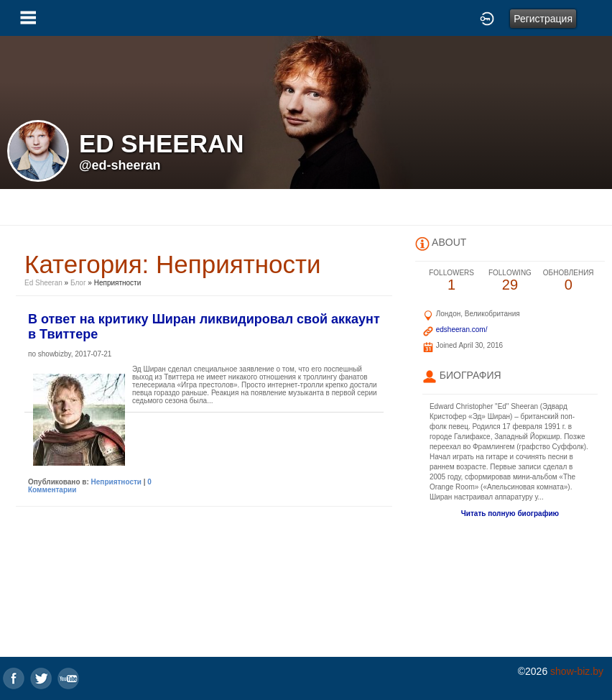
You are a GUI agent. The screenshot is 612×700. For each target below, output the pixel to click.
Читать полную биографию (510, 514)
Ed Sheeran (45, 283)
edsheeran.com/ (462, 330)
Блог (78, 283)
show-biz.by (577, 671)
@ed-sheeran (120, 165)
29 (510, 281)
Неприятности (116, 482)
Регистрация (543, 19)
